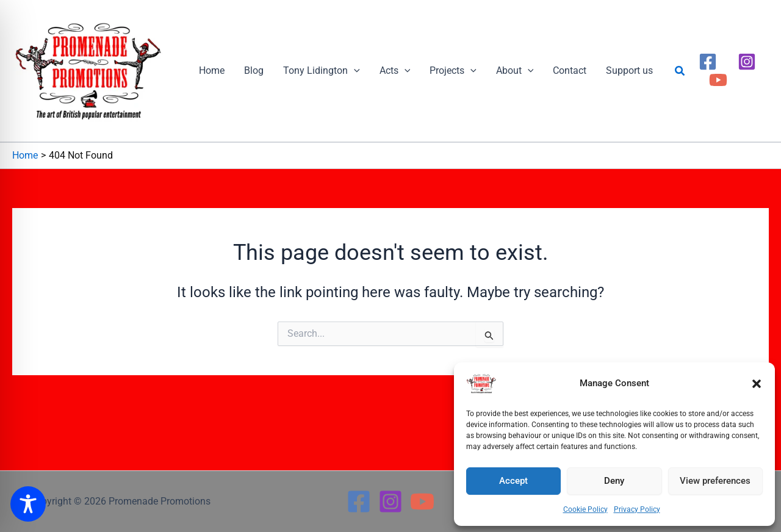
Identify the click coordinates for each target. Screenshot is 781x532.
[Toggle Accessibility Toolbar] (28, 504)
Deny (614, 481)
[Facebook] (708, 62)
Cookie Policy (585, 509)
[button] (757, 384)
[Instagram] (747, 62)
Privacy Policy (637, 509)
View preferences (715, 481)
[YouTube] (718, 80)
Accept (513, 481)
